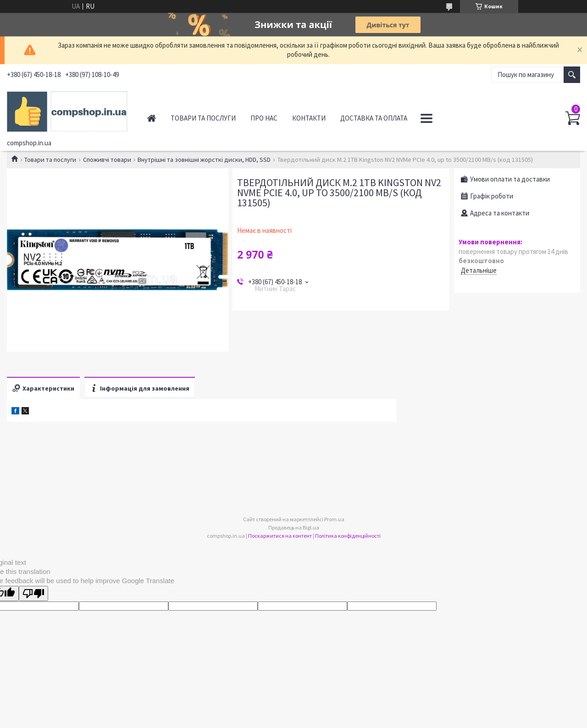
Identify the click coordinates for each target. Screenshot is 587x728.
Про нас (264, 118)
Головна (152, 118)
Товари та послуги (203, 118)
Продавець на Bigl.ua (294, 527)
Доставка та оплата (374, 118)
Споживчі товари (107, 160)
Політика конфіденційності (348, 536)
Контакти (309, 118)
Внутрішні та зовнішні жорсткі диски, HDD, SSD (204, 160)
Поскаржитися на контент (280, 536)
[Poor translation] (33, 593)
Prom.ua (334, 519)
